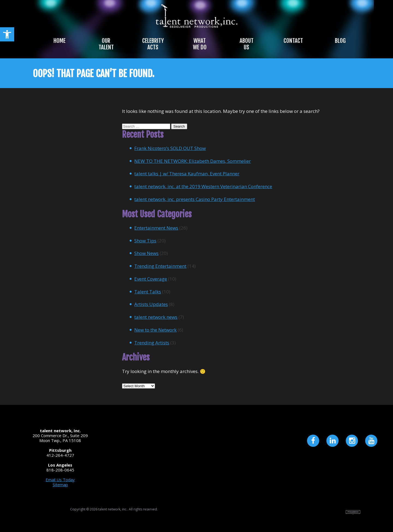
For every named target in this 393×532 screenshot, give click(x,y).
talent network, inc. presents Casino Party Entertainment (195, 199)
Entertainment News (156, 228)
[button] (7, 34)
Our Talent (106, 44)
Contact (293, 41)
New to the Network (155, 330)
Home (59, 41)
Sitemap (60, 485)
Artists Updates (151, 304)
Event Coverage (151, 279)
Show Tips (145, 241)
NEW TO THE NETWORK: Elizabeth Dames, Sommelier (193, 161)
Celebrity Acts (153, 44)
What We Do (200, 44)
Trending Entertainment (160, 266)
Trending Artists (152, 343)
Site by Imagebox (353, 512)
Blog (340, 41)
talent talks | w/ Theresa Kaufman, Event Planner (187, 174)
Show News (146, 253)
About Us (247, 44)
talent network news (156, 317)
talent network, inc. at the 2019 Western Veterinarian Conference (203, 186)
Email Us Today (60, 480)
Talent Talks (148, 292)
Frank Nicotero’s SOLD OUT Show (170, 148)
